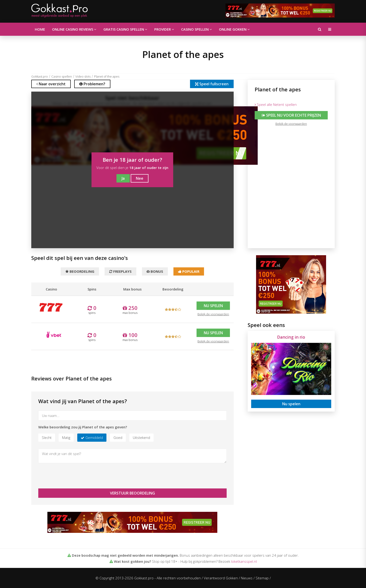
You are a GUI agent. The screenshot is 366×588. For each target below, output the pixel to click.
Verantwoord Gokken (221, 578)
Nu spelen (213, 306)
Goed (118, 437)
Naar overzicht (51, 84)
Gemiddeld (94, 437)
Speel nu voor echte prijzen (291, 115)
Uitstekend (141, 437)
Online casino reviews (74, 29)
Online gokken (234, 29)
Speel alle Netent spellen (276, 104)
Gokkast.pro (40, 76)
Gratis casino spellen (125, 29)
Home (40, 29)
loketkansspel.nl (244, 561)
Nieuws (247, 578)
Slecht (47, 437)
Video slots (83, 76)
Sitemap (262, 578)
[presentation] (74, 476)
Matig (66, 437)
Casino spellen (197, 29)
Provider (164, 29)
